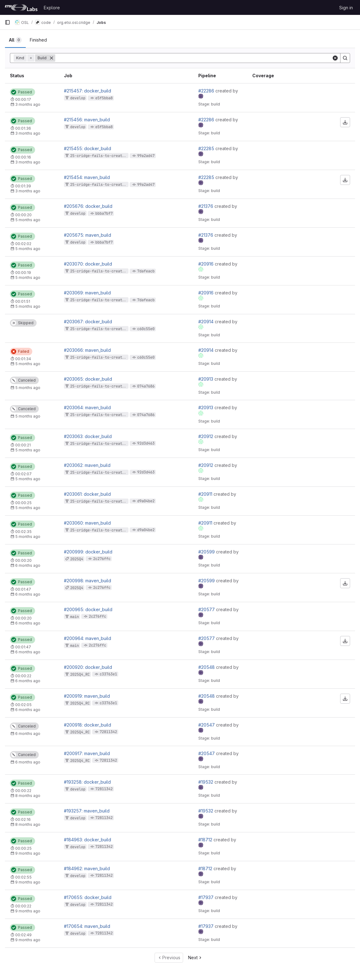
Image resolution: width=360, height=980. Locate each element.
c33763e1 (108, 674)
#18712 (206, 840)
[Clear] (335, 58)
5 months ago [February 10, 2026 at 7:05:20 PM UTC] (28, 364)
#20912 (206, 436)
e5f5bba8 (104, 98)
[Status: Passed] (22, 92)
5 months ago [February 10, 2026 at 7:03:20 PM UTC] (28, 479)
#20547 (207, 725)
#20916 (207, 264)
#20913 (206, 379)
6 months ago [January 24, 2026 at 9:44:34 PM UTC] (28, 681)
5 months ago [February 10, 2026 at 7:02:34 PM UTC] (28, 388)
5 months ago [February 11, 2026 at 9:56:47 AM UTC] (28, 306)
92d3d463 (146, 443)
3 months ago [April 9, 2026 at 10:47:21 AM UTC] (28, 133)
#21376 (206, 206)
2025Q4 (77, 559)
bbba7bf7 (104, 213)
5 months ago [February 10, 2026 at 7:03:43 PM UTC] (28, 450)
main (74, 617)
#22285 (207, 148)
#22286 (207, 91)
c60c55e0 (146, 329)
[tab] (15, 40)
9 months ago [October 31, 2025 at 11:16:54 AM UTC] (28, 853)
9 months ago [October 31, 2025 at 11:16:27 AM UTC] (28, 882)
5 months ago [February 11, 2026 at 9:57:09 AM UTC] (28, 277)
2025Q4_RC (80, 674)
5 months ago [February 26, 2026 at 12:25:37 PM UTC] (28, 220)
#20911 (206, 494)
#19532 (206, 782)
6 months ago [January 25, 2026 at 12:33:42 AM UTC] (28, 623)
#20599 (207, 552)
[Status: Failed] (21, 351)
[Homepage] (21, 7)
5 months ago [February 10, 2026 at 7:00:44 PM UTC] (28, 537)
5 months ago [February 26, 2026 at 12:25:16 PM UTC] (28, 249)
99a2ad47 (146, 156)
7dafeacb (146, 271)
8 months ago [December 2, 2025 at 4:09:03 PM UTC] (28, 824)
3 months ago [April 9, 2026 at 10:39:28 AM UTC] (28, 162)
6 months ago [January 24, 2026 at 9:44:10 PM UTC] (28, 710)
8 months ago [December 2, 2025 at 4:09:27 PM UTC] (28, 796)
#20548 (207, 667)
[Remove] (52, 58)
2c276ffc (102, 559)
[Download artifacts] (345, 122)
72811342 (108, 732)
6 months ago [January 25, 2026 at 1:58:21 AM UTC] (28, 565)
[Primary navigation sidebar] (7, 22)
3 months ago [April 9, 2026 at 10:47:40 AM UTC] (28, 104)
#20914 (207, 322)
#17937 (207, 897)
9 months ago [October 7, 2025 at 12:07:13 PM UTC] (28, 940)
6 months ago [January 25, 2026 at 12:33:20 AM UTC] (28, 652)
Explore (52, 8)
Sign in (346, 8)
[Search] (345, 58)
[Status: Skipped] (23, 323)
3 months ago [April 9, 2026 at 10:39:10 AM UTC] (28, 191)
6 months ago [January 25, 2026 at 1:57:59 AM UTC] (28, 594)
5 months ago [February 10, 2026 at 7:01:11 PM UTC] (28, 508)
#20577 (207, 609)
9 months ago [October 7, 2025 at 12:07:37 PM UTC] (28, 911)
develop (78, 98)
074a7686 (146, 386)
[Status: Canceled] (24, 380)
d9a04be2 (146, 501)
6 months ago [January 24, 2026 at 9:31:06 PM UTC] (28, 734)
